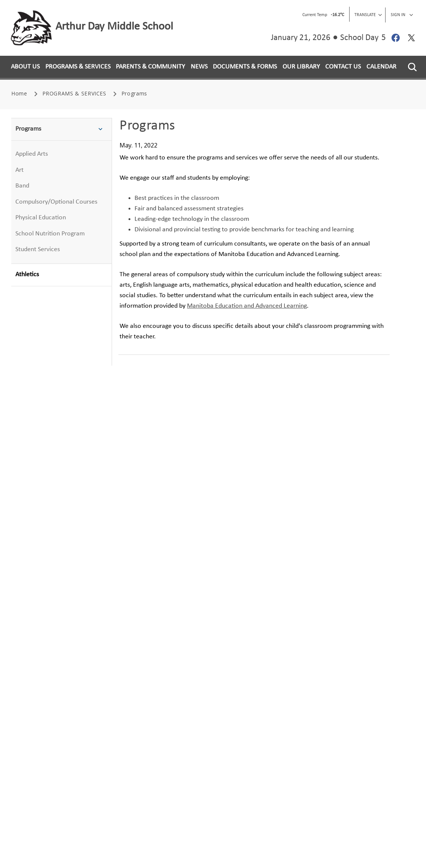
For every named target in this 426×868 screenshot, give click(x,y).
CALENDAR (381, 67)
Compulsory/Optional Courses (56, 202)
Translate (368, 15)
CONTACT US (343, 67)
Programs (61, 130)
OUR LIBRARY (301, 67)
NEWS (199, 67)
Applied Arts (32, 154)
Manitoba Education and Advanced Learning (247, 306)
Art (19, 170)
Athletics (27, 275)
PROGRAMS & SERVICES (78, 67)
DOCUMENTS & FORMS (245, 67)
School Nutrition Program (50, 234)
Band (22, 186)
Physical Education (41, 218)
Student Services (38, 249)
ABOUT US (25, 67)
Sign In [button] (402, 15)
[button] (412, 67)
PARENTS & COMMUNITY (150, 67)
